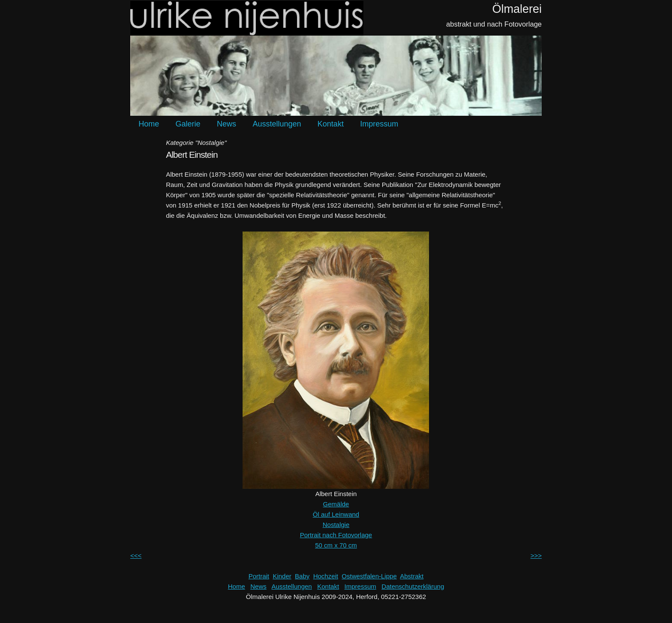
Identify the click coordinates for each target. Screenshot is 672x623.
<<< (136, 555)
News (226, 124)
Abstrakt (412, 576)
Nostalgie (336, 525)
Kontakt (331, 124)
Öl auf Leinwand (336, 514)
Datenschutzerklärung (413, 586)
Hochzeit (326, 576)
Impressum (379, 124)
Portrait (259, 576)
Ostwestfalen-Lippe (369, 576)
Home (149, 124)
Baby (302, 576)
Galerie (188, 124)
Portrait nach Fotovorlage (336, 535)
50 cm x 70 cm (336, 545)
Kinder (282, 576)
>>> (536, 555)
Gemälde (336, 504)
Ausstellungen (277, 124)
